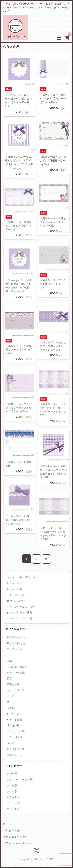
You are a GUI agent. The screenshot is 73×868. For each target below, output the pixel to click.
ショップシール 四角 (19, 613)
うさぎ (11, 708)
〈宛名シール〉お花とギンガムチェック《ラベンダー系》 (53, 214)
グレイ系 (12, 791)
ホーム (7, 824)
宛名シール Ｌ (15, 583)
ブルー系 (12, 786)
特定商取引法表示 (14, 837)
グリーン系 (13, 803)
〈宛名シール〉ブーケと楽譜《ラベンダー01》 (53, 275)
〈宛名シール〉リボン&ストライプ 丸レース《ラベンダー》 (53, 99)
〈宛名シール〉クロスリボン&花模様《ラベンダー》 (53, 160)
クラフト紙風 (14, 720)
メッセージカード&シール (22, 577)
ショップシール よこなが (21, 607)
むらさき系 (13, 797)
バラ (9, 655)
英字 (9, 679)
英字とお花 (13, 684)
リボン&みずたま (17, 643)
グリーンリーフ (16, 690)
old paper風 (13, 726)
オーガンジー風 (16, 731)
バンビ (11, 696)
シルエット (13, 743)
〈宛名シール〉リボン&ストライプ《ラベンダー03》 (19, 217)
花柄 (9, 661)
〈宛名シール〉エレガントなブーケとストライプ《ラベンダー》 (19, 400)
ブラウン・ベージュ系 (19, 780)
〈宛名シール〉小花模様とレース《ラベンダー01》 (19, 341)
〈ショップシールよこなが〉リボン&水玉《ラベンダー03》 (53, 338)
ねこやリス (13, 714)
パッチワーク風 (16, 673)
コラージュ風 (14, 737)
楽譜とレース (14, 755)
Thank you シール (16, 601)
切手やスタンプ (16, 749)
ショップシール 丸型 (19, 618)
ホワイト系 (13, 809)
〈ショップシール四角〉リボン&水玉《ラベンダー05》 (19, 512)
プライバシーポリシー (17, 844)
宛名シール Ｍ (15, 589)
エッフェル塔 (14, 649)
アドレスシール (16, 595)
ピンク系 (12, 774)
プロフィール (11, 831)
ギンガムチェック (17, 667)
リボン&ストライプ (18, 637)
